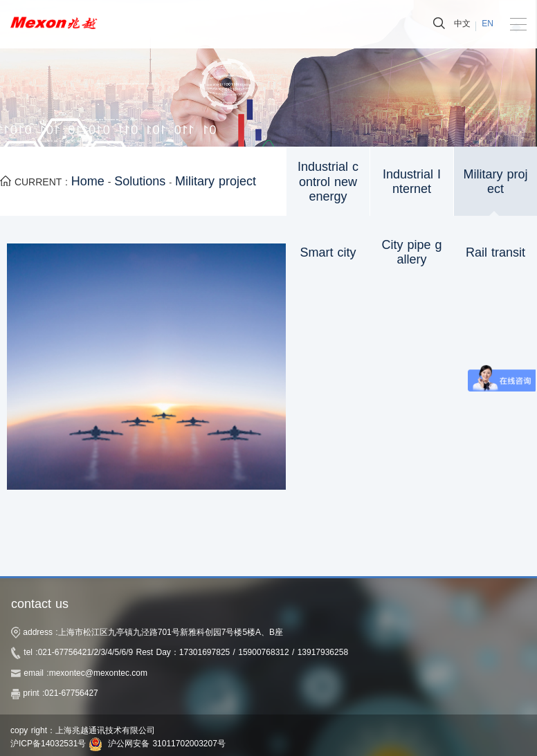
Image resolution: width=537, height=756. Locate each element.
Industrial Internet (412, 182)
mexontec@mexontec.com (98, 673)
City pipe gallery (411, 252)
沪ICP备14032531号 (48, 744)
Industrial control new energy (328, 182)
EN (488, 24)
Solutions (140, 181)
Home (88, 181)
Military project (216, 181)
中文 (462, 24)
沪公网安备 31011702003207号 (167, 744)
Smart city (328, 252)
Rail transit (495, 252)
